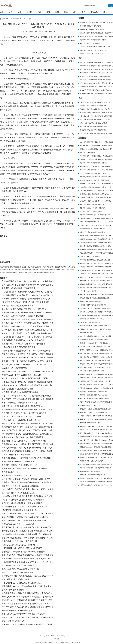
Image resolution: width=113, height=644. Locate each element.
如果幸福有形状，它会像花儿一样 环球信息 (19, 403)
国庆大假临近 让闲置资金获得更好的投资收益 (94, 126)
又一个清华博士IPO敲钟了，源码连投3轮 (18, 462)
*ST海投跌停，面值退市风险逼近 (90, 322)
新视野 (29, 12)
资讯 (21, 19)
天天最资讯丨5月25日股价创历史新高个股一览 (21, 420)
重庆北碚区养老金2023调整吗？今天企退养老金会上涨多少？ (27, 299)
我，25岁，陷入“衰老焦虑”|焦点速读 (17, 368)
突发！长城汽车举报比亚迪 (13, 621)
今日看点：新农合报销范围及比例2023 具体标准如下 (23, 316)
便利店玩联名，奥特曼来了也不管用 (16, 475)
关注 (39, 12)
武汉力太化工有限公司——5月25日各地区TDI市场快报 (96, 253)
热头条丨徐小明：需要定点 (13, 590)
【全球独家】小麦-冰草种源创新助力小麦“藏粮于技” (23, 548)
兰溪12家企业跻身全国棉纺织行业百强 (17, 389)
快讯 (20, 12)
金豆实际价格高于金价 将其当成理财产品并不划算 (95, 120)
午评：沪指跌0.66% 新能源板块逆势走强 (92, 204)
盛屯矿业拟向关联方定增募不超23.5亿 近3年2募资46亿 (24, 441)
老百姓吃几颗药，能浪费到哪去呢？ (91, 471)
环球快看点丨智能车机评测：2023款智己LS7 (93, 50)
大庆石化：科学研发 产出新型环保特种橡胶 (93, 305)
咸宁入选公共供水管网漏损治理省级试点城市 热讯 (22, 406)
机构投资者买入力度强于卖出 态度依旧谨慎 (93, 130)
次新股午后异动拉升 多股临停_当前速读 (18, 566)
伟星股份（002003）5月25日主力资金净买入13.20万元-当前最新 (28, 354)
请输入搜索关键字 (89, 6)
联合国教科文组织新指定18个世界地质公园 (19, 541)
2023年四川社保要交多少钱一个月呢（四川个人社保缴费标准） (28, 534)
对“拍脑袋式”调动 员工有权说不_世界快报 (92, 229)
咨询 (84, 12)
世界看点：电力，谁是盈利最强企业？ (17, 306)
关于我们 (56, 639)
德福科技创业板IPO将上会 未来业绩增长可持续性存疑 (96, 113)
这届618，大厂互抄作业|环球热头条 (90, 301)
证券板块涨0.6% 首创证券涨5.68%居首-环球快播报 (22, 437)
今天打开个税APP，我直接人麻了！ (91, 43)
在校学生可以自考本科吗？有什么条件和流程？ (94, 40)
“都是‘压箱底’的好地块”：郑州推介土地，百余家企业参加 (25, 302)
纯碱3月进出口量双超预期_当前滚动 (16, 579)
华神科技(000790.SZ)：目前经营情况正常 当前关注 (95, 180)
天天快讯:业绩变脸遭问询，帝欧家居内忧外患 (20, 288)
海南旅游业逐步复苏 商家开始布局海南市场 (93, 106)
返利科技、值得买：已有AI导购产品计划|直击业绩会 (96, 444)
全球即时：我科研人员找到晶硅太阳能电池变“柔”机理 (96, 374)
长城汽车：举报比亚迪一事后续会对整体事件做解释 (95, 267)
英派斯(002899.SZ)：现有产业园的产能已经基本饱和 (96, 236)
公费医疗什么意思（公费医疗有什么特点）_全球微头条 (24, 507)
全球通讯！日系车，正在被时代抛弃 (91, 211)
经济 (105, 12)
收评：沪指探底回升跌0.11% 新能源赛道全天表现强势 (24, 520)
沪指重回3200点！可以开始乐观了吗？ (91, 461)
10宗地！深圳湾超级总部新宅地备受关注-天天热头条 (23, 500)
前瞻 (57, 12)
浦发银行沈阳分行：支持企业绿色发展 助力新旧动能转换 (25, 517)
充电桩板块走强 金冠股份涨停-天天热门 (92, 319)
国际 (75, 12)
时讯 (25, 19)
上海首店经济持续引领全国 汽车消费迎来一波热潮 (95, 102)
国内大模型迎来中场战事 (87, 152)
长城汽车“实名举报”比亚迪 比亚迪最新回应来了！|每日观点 (26, 604)
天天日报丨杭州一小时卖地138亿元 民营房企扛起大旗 (96, 430)
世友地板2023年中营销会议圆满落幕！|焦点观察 (21, 375)
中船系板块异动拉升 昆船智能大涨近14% (92, 371)
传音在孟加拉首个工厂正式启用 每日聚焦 (19, 347)
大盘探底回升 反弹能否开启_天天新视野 (18, 524)
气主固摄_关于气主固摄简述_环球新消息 (18, 545)
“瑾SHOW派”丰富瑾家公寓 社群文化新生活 (19, 510)
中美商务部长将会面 (10, 472)
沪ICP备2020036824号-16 (55, 642)
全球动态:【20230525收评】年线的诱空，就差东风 (22, 416)
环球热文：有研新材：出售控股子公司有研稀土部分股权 (25, 378)
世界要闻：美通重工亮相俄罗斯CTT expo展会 (93, 395)
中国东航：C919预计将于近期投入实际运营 (19, 465)
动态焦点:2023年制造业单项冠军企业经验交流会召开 (23, 552)
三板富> (13, 19)
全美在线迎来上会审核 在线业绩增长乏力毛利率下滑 (96, 116)
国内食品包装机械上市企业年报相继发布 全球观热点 (96, 433)
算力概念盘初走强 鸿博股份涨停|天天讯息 (92, 475)
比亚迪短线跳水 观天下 (87, 333)
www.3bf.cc (57, 636)
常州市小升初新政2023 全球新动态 (16, 455)
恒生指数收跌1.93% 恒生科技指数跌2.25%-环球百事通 (24, 344)
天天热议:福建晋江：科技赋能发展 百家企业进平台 (95, 298)
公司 (48, 12)
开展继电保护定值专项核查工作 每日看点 (92, 232)
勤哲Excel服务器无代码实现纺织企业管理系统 (20, 569)
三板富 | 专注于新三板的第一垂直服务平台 (11, 6)
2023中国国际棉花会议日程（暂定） (91, 405)
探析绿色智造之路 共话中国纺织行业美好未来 (94, 340)
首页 (2, 12)
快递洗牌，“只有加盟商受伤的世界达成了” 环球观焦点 (24, 413)
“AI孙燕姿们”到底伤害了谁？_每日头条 (92, 54)
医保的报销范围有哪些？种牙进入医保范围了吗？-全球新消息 (27, 410)
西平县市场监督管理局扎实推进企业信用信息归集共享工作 (26, 559)
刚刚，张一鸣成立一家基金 (88, 291)
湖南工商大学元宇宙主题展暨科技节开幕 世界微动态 (23, 614)
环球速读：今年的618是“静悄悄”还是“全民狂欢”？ (95, 343)
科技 (66, 12)
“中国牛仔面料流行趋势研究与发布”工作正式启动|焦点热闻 (26, 351)
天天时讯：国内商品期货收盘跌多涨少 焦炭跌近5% (23, 503)
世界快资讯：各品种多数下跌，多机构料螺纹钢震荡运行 (25, 468)
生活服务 (94, 12)
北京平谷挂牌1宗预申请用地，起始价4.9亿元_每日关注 (24, 340)
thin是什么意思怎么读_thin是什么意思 (17, 611)
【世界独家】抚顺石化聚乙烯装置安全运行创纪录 (22, 583)
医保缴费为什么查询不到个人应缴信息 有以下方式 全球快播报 (27, 427)
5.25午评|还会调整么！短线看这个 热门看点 (93, 173)
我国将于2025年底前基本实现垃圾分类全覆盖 (20, 486)
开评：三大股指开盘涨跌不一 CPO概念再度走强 (94, 399)
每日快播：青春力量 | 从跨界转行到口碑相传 (20, 392)
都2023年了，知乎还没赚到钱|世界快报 (18, 572)
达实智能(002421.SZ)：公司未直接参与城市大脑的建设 (96, 388)
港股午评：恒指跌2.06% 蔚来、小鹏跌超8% (93, 208)
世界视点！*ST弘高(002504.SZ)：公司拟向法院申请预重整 (25, 326)
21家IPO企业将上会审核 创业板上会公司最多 (93, 123)
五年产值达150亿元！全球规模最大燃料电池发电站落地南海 (26, 458)
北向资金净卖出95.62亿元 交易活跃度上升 (19, 493)
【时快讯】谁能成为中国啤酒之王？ (91, 423)
